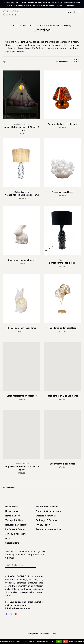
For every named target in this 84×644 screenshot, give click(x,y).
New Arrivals (12, 507)
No (65, 642)
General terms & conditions (49, 530)
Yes (59, 642)
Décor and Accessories (50, 26)
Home (16, 26)
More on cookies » (77, 642)
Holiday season (13, 511)
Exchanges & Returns (46, 520)
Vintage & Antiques (15, 520)
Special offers (12, 543)
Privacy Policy (43, 525)
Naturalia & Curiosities (16, 525)
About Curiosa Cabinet (47, 507)
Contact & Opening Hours (48, 511)
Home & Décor (29, 26)
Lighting (68, 26)
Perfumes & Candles (15, 530)
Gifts (8, 539)
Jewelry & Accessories (16, 534)
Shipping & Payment (46, 516)
